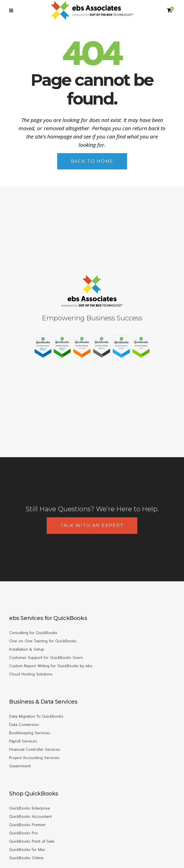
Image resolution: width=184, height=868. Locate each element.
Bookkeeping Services (30, 733)
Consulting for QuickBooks (33, 633)
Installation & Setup (27, 649)
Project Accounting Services (34, 758)
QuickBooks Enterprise (30, 808)
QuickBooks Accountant (30, 817)
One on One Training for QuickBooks (43, 641)
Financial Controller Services (35, 749)
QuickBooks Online (26, 858)
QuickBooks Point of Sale (32, 841)
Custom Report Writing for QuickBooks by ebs (51, 666)
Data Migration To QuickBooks (36, 716)
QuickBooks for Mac (27, 850)
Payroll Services (23, 741)
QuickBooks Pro (23, 833)
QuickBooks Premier (27, 825)
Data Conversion (24, 725)
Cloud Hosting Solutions (31, 674)
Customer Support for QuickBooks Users (46, 658)
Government (20, 766)
